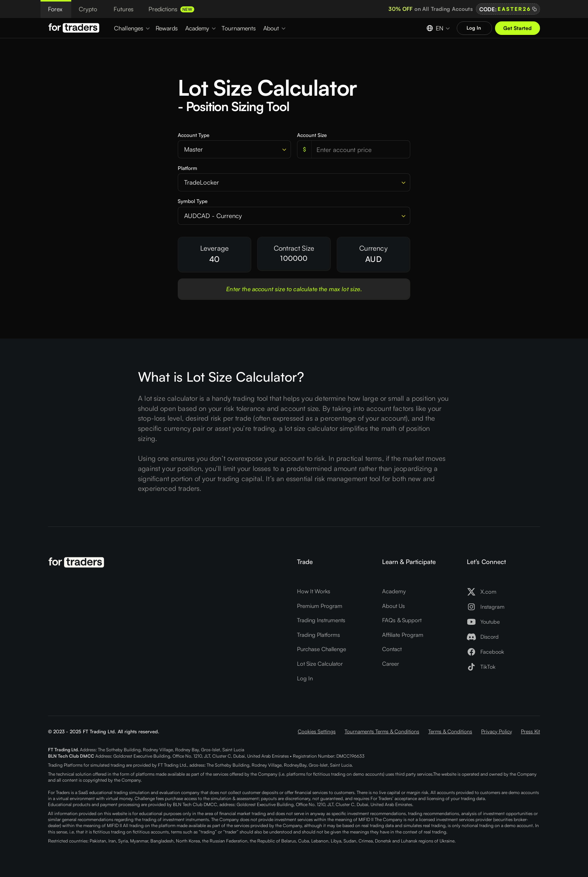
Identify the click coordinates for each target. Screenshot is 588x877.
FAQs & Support (402, 620)
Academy (394, 591)
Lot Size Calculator (320, 664)
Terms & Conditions (450, 731)
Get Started (517, 28)
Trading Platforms (319, 635)
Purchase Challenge (322, 649)
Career (391, 664)
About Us (394, 606)
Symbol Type (193, 201)
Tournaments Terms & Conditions (382, 731)
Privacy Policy (496, 731)
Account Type (193, 135)
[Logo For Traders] (75, 28)
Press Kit (530, 731)
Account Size (312, 135)
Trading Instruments (321, 620)
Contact (392, 649)
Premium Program (320, 606)
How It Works (314, 591)
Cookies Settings (317, 731)
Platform (187, 168)
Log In (305, 678)
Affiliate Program (403, 635)
